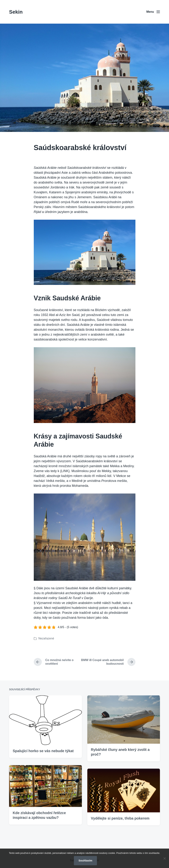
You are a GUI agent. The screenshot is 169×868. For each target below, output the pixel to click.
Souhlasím (85, 860)
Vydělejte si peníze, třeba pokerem (120, 839)
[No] (164, 858)
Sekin (16, 12)
